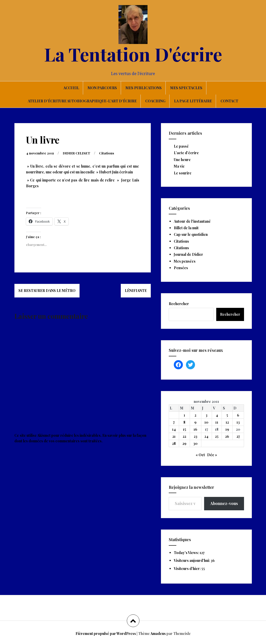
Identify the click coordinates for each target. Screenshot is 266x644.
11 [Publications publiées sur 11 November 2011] (217, 422)
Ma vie (179, 166)
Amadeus (158, 634)
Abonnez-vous (224, 503)
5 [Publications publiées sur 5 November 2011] (227, 415)
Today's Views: (187, 553)
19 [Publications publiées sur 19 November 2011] (227, 429)
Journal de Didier (188, 254)
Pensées (181, 268)
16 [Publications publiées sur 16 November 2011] (195, 429)
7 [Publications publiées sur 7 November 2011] (174, 422)
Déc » (212, 455)
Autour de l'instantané (192, 221)
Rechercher (179, 304)
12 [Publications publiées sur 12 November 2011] (227, 422)
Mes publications (144, 88)
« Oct (200, 455)
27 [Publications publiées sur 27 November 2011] (238, 436)
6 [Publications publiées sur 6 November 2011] (238, 415)
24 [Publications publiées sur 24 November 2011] (206, 436)
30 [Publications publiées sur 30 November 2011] (195, 443)
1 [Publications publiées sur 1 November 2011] (184, 415)
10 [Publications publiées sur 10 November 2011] (206, 422)
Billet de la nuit (186, 228)
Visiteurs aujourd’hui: (192, 560)
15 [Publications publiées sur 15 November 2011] (185, 429)
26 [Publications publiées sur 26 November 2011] (227, 436)
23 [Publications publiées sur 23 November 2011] (196, 436)
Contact (229, 101)
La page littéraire (193, 101)
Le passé (181, 146)
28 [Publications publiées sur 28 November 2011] (174, 443)
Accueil (71, 88)
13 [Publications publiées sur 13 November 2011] (238, 422)
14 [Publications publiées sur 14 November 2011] (174, 429)
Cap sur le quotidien (191, 234)
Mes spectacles (186, 88)
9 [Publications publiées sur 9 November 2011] (195, 422)
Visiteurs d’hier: (188, 569)
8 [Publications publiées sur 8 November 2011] (184, 422)
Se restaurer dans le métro (47, 290)
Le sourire (183, 173)
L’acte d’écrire (186, 153)
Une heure (182, 160)
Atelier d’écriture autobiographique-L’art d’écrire (82, 101)
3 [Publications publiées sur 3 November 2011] (207, 415)
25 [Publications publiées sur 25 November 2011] (217, 436)
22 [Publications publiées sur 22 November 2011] (184, 436)
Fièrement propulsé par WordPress (106, 634)
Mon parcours (102, 88)
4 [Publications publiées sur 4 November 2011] (217, 415)
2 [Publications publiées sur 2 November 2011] (195, 415)
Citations (110, 153)
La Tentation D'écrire (133, 54)
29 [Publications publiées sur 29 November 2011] (184, 443)
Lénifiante (136, 290)
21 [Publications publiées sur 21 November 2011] (174, 436)
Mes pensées (185, 261)
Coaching (155, 101)
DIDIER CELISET (79, 153)
